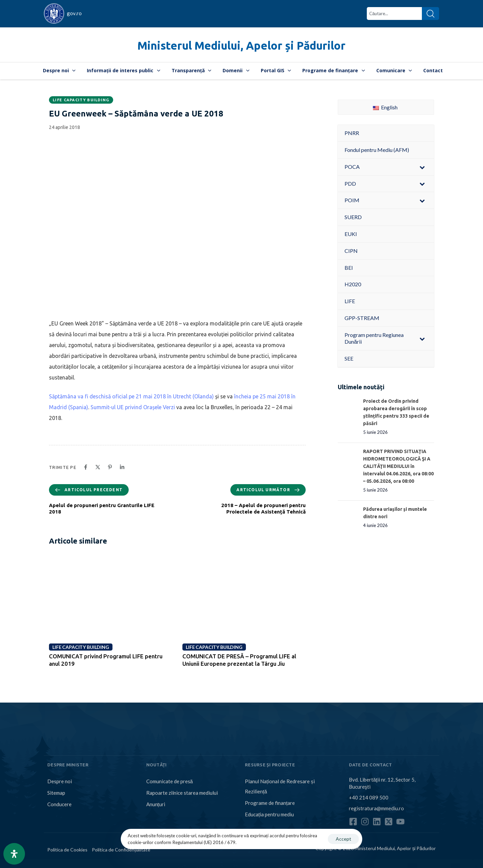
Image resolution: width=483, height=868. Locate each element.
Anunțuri (156, 804)
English (385, 107)
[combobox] (394, 14)
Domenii (236, 70)
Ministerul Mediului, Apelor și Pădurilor (241, 45)
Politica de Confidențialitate (121, 850)
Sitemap (56, 793)
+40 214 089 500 (369, 797)
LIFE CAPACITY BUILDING (81, 100)
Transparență (192, 70)
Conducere (59, 804)
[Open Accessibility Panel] (14, 854)
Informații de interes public (123, 70)
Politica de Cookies (67, 850)
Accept (344, 839)
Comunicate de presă (170, 781)
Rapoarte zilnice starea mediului (182, 793)
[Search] (430, 14)
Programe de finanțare (334, 70)
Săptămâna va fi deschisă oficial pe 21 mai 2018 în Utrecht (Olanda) (131, 396)
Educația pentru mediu (269, 814)
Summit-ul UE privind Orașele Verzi (133, 407)
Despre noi (59, 70)
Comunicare (394, 70)
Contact (433, 70)
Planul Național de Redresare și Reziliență (280, 786)
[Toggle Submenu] (422, 167)
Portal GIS (276, 70)
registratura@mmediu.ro (376, 808)
